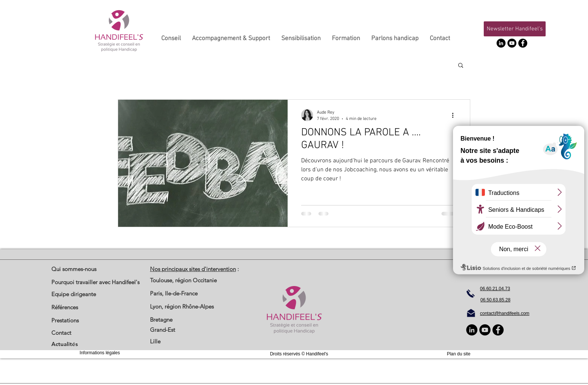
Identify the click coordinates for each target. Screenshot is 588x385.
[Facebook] (523, 43)
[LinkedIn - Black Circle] (501, 43)
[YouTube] (512, 43)
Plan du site (459, 354)
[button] (515, 29)
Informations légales (100, 353)
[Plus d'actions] (455, 115)
